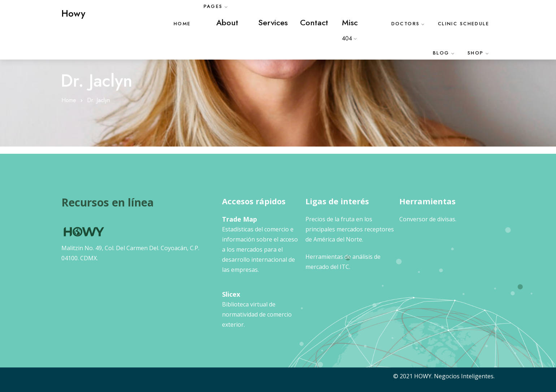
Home (182, 24)
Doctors (406, 24)
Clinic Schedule (464, 24)
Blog (441, 53)
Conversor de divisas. (428, 219)
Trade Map (240, 219)
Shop (476, 53)
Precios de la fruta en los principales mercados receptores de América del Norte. (350, 229)
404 (347, 38)
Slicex (231, 294)
